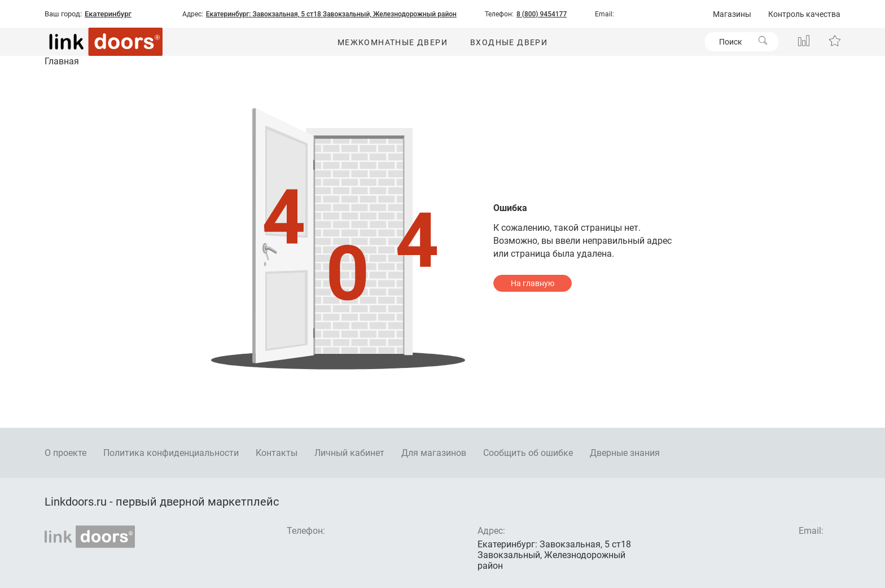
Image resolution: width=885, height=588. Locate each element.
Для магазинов (434, 453)
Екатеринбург (108, 14)
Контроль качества (804, 14)
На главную (533, 283)
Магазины (732, 14)
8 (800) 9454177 (542, 14)
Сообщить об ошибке (528, 453)
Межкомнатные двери (393, 42)
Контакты (277, 453)
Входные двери (509, 42)
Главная (62, 61)
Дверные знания (625, 453)
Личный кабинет (349, 453)
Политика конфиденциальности (171, 453)
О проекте (65, 453)
